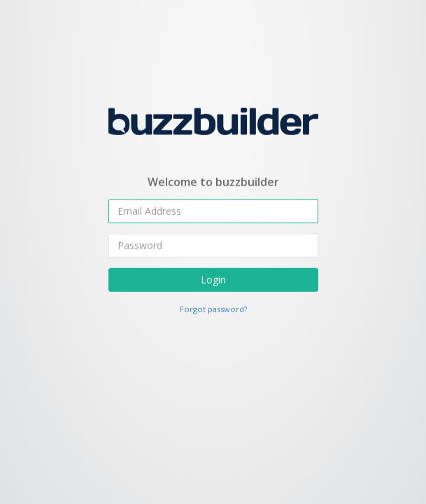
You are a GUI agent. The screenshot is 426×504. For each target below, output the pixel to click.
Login (213, 279)
